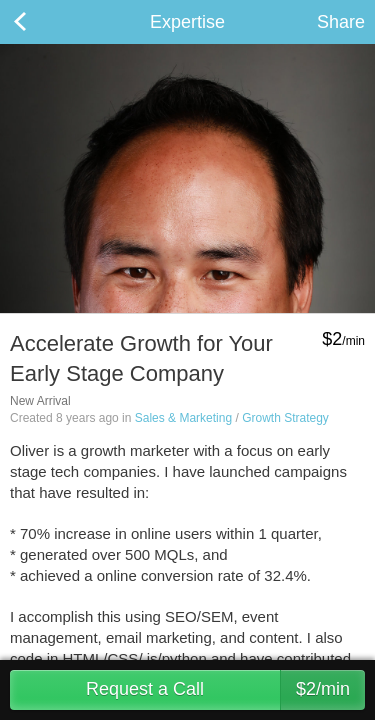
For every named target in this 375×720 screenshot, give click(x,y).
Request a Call (225, 690)
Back (40, 22)
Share (341, 22)
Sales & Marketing (183, 418)
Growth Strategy (285, 418)
